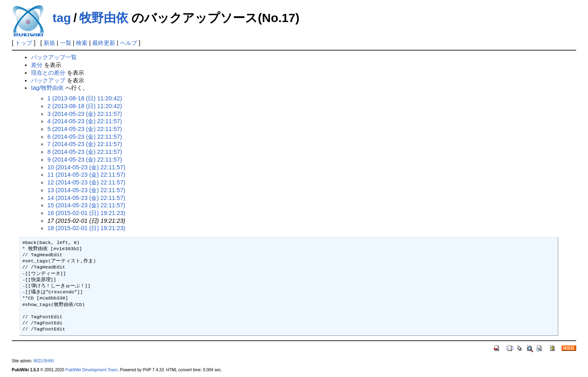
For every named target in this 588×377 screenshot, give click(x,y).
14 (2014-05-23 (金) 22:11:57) (86, 198)
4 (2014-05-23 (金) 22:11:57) (85, 121)
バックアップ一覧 (54, 57)
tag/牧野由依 (47, 88)
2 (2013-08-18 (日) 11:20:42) (85, 106)
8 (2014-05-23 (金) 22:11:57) (85, 152)
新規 (49, 43)
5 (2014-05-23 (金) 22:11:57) (85, 129)
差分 (37, 65)
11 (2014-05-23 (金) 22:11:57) (86, 175)
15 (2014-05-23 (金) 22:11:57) (86, 205)
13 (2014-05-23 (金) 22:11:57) (86, 190)
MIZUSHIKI (44, 361)
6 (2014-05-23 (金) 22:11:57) (85, 137)
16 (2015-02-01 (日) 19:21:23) (86, 213)
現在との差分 (48, 73)
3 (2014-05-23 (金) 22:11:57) (85, 114)
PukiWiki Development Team (91, 370)
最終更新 (104, 43)
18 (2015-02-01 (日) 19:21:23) (86, 228)
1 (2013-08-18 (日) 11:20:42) (85, 98)
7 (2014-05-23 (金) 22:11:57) (85, 144)
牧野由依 (104, 18)
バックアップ (48, 80)
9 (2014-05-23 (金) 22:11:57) (85, 160)
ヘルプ (129, 43)
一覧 (66, 43)
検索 (82, 43)
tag (62, 18)
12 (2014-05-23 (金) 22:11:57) (86, 182)
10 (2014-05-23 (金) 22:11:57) (86, 167)
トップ (24, 43)
